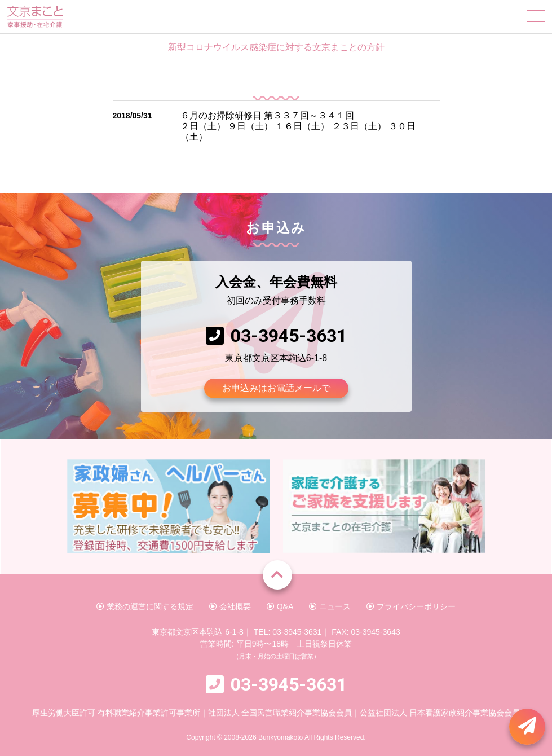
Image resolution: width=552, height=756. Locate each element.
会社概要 (230, 606)
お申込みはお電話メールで (276, 388)
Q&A (280, 606)
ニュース (330, 606)
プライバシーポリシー (411, 606)
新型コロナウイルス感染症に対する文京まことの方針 (276, 47)
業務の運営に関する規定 (145, 606)
